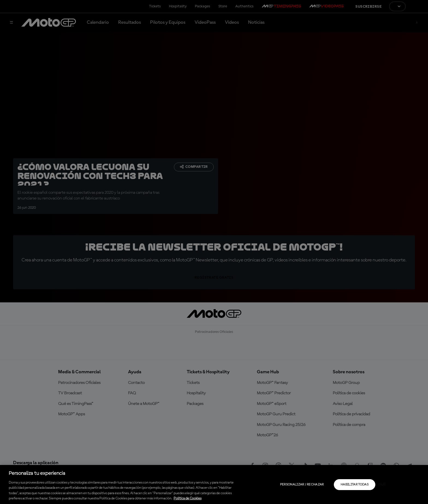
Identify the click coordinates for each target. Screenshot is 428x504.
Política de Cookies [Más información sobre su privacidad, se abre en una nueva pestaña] (188, 498)
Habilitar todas (355, 485)
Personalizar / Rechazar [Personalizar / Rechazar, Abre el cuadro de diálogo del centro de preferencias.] (302, 485)
